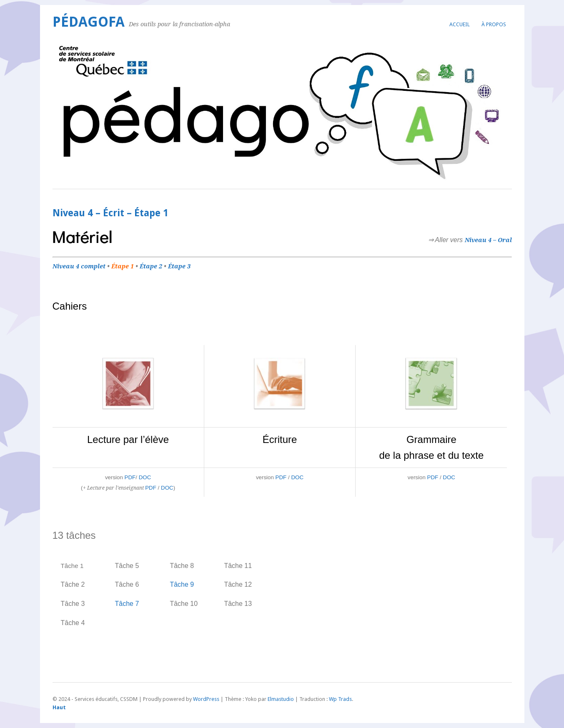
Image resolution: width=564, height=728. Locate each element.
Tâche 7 (127, 604)
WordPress (206, 699)
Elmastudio (281, 699)
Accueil (460, 24)
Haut (59, 707)
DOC (145, 477)
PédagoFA (89, 22)
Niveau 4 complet (79, 266)
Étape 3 (179, 266)
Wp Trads (340, 699)
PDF (130, 477)
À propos (494, 24)
